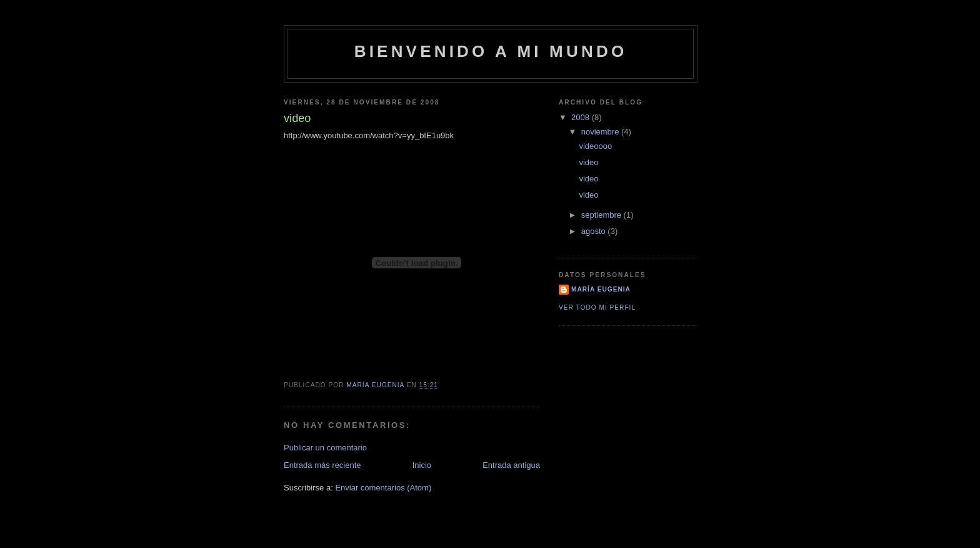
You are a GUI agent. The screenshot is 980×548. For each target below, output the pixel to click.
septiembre (602, 215)
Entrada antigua (511, 465)
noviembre (601, 132)
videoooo (595, 146)
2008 (582, 117)
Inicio (422, 465)
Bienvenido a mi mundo (491, 51)
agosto (595, 231)
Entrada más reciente (322, 465)
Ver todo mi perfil (597, 307)
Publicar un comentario (325, 448)
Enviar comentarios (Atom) (383, 488)
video (588, 162)
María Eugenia (601, 289)
